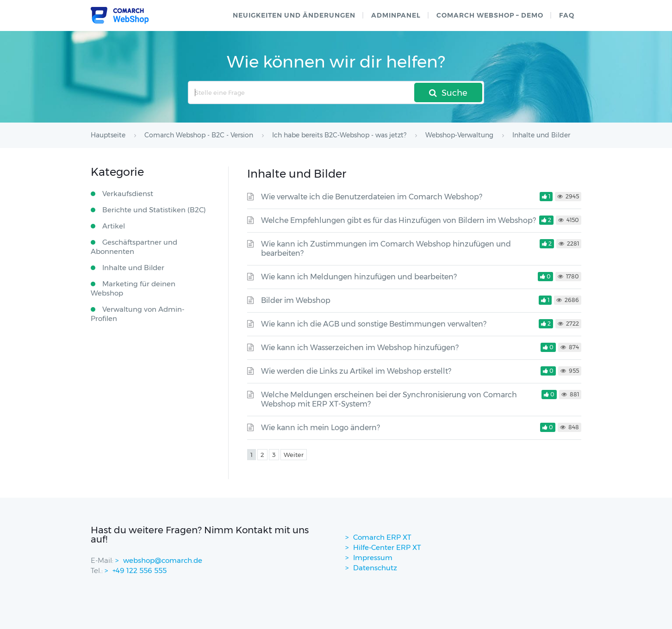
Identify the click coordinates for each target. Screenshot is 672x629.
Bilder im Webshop (296, 300)
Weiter (294, 455)
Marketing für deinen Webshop (133, 288)
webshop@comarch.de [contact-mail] (163, 560)
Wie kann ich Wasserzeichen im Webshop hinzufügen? (360, 348)
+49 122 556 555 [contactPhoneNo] (140, 570)
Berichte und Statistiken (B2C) (154, 210)
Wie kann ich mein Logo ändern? (320, 428)
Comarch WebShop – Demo (490, 15)
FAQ (567, 15)
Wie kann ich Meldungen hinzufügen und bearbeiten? (359, 277)
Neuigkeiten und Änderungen (294, 15)
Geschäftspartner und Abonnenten (134, 247)
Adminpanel (396, 15)
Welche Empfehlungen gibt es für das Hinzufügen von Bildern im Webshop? (398, 220)
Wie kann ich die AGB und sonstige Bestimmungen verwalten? (374, 324)
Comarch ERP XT (382, 537)
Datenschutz (375, 568)
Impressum (373, 558)
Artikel (114, 226)
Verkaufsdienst (128, 194)
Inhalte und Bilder (133, 268)
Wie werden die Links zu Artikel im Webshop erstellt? (356, 371)
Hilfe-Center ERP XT (387, 547)
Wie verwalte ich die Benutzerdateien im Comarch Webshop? (372, 197)
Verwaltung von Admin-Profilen (137, 314)
